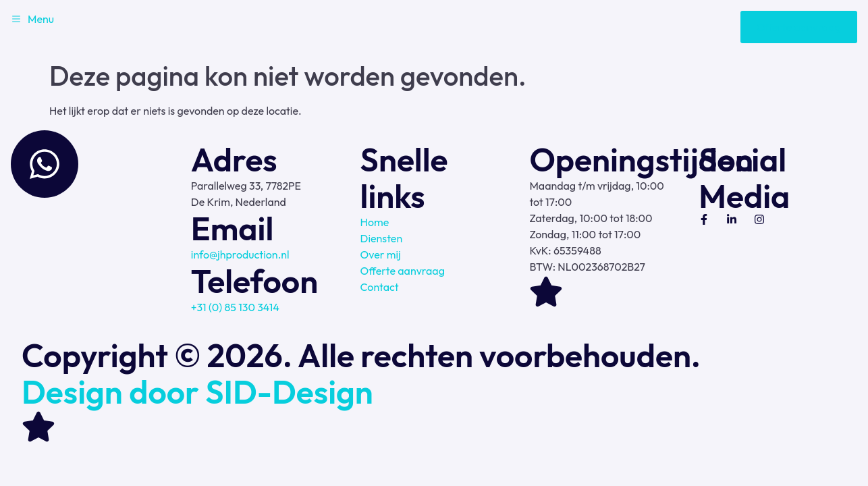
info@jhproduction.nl (240, 254)
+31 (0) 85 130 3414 (235, 307)
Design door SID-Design (197, 391)
